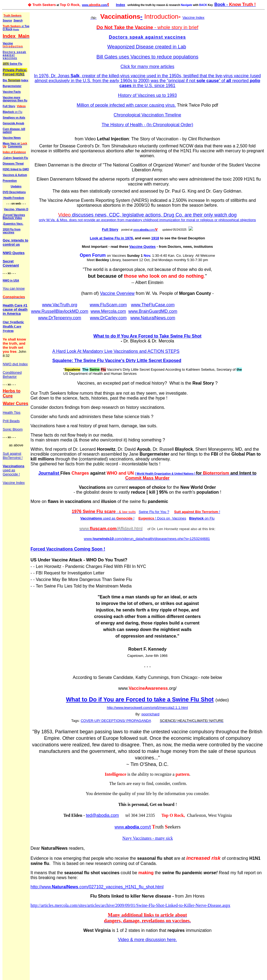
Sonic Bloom (13, 429)
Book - (235, 4)
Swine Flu (13, 64)
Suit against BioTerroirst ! (13, 456)
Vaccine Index (14, 483)
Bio (12, 80)
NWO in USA (11, 281)
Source (7, 21)
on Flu (18, 112)
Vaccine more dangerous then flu (15, 99)
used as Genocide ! (13, 470)
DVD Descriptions (14, 192)
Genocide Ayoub (13, 123)
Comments (15, 146)
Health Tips (12, 412)
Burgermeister (12, 86)
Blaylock (8, 112)
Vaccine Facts (12, 92)
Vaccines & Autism (15, 175)
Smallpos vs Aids (14, 118)
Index (120, 5)
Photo (16, 30)
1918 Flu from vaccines (12, 231)
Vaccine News (12, 138)
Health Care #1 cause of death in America (15, 309)
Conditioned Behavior (12, 375)
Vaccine (13, 45)
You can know (14, 288)
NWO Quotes (14, 253)
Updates (16, 186)
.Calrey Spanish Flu (15, 158)
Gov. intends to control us (16, 242)
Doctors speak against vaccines (14, 55)
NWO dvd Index (15, 364)
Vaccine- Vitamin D (16, 209)
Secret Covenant (11, 263)
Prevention (10, 181)
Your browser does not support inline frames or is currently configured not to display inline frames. (147, 489)
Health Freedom (14, 198)
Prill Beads (11, 421)
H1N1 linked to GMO (16, 169)
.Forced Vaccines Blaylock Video (14, 217)
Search (18, 21)
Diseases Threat (13, 164)
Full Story (9, 106)
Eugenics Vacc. (13, 224)
